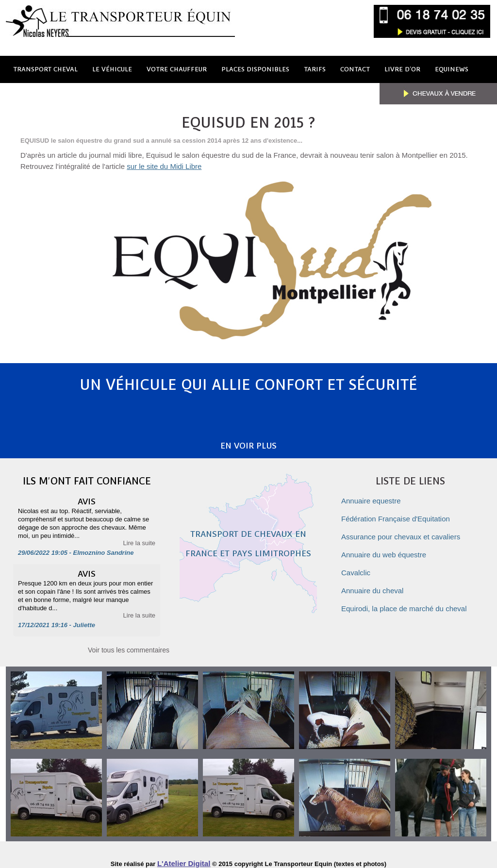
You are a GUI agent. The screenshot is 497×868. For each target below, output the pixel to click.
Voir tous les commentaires (129, 644)
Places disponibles (255, 69)
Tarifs (315, 69)
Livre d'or (402, 69)
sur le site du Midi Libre (164, 166)
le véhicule (112, 69)
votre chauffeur (177, 69)
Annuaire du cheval (372, 586)
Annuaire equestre (371, 496)
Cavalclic (356, 568)
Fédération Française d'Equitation (396, 514)
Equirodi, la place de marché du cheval (404, 604)
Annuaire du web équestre (384, 550)
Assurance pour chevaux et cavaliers (401, 532)
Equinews (452, 69)
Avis (87, 494)
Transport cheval (45, 69)
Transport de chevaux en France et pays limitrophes (248, 548)
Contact (355, 69)
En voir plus (249, 440)
